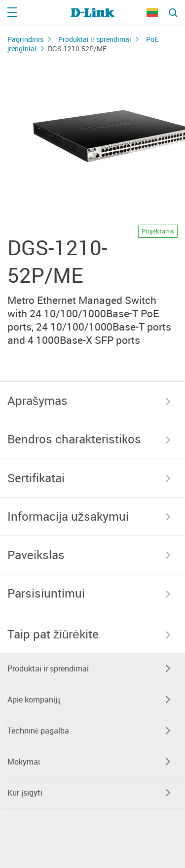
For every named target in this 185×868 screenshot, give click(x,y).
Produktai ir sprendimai (95, 39)
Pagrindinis (25, 39)
